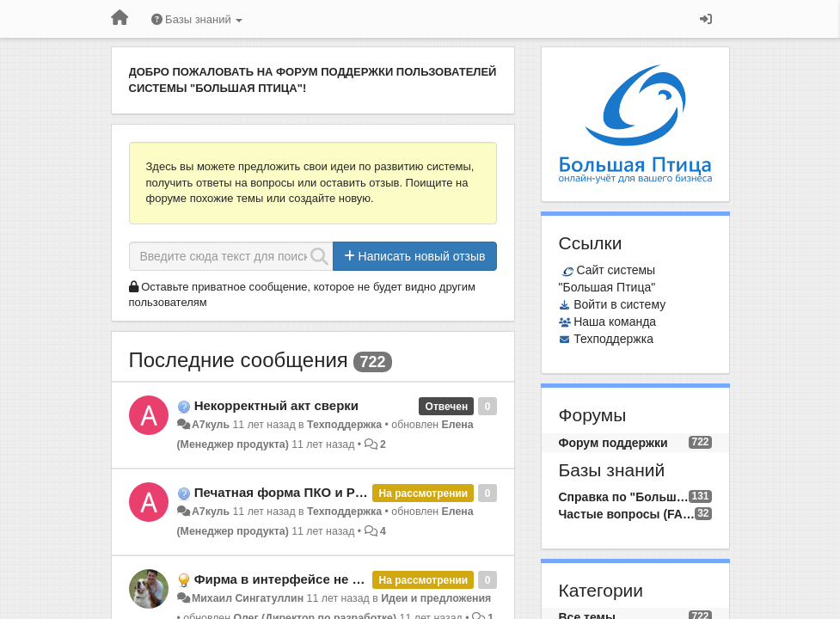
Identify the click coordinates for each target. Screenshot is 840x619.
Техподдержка (344, 425)
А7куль (211, 425)
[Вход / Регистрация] (706, 19)
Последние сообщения (239, 360)
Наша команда (615, 322)
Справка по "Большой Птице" (624, 497)
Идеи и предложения (436, 598)
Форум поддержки (613, 443)
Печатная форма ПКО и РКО (284, 492)
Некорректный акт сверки (276, 405)
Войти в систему (619, 304)
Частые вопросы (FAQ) (627, 514)
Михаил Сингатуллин (248, 598)
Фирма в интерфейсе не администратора (326, 579)
